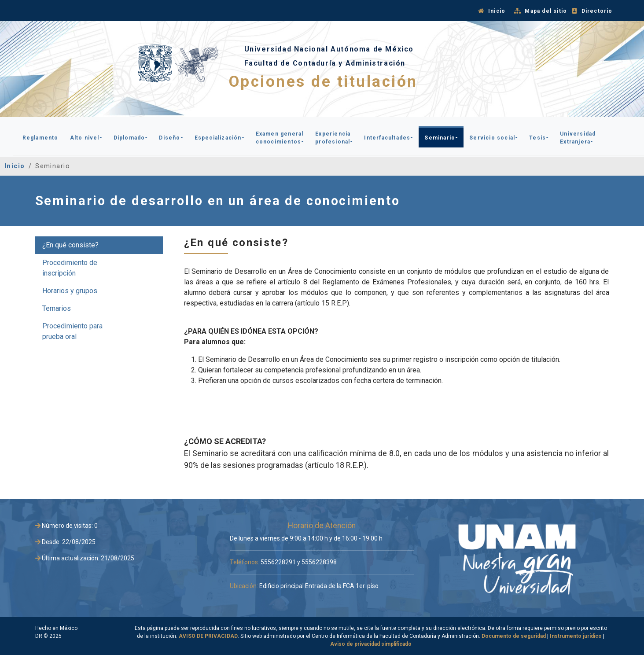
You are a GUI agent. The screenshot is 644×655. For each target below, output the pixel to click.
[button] (40, 137)
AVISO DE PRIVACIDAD (208, 636)
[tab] (99, 245)
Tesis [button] (537, 138)
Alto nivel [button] (85, 138)
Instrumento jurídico (576, 636)
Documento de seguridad (514, 636)
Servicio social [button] (492, 138)
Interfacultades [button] (387, 138)
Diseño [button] (169, 138)
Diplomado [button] (129, 138)
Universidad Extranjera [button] (578, 138)
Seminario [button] (440, 138)
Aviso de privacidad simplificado (371, 644)
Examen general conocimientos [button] (280, 138)
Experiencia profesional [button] (333, 138)
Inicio (15, 166)
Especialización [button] (218, 138)
